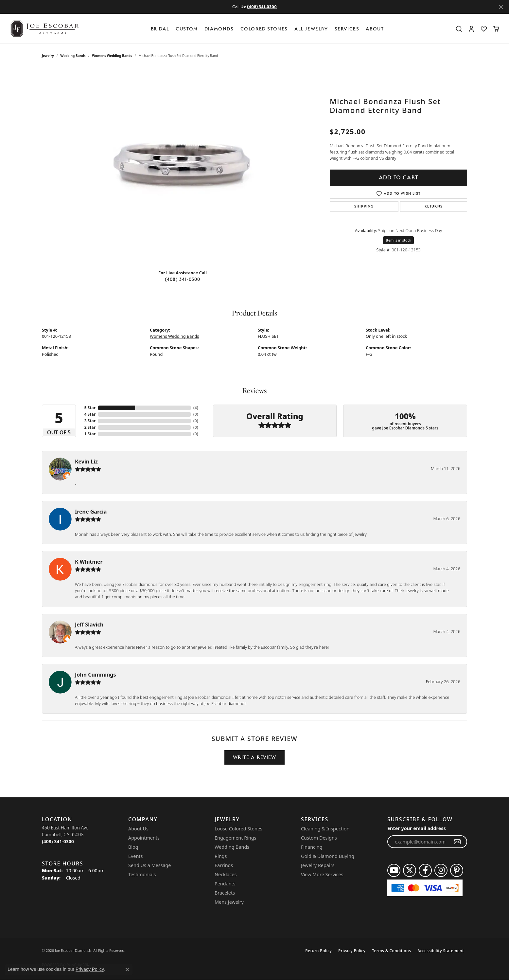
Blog (133, 847)
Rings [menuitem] (221, 856)
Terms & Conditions (391, 951)
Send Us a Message (149, 865)
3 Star (90, 421)
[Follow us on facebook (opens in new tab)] (425, 870)
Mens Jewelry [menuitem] (229, 902)
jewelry (48, 56)
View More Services (322, 874)
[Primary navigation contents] (269, 29)
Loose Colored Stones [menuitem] (238, 829)
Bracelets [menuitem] (225, 893)
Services (347, 29)
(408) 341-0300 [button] (262, 7)
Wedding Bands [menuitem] (232, 847)
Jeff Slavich (89, 625)
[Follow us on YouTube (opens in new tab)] (394, 870)
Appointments (144, 838)
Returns (434, 206)
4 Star (90, 414)
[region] (183, 166)
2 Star (90, 427)
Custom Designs (319, 838)
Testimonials (142, 874)
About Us (138, 829)
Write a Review (254, 757)
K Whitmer (89, 562)
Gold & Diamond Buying (328, 856)
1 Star (90, 434)
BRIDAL (160, 29)
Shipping (364, 206)
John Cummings (95, 675)
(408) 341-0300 (183, 279)
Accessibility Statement (441, 951)
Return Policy (318, 951)
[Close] (501, 7)
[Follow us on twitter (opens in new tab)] (410, 870)
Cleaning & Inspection (325, 829)
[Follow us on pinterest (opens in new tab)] (457, 870)
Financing (312, 847)
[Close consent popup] (127, 970)
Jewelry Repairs (318, 865)
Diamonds (219, 29)
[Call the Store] (58, 841)
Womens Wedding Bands (112, 56)
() (196, 408)
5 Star (90, 408)
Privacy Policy (352, 951)
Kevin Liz (86, 462)
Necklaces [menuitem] (226, 874)
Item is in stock (398, 240)
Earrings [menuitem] (224, 865)
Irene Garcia (91, 512)
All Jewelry (311, 29)
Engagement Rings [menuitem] (236, 838)
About (375, 29)
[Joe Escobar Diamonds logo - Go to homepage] (44, 29)
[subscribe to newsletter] (457, 842)
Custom (187, 29)
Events (135, 856)
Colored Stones (264, 29)
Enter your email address (417, 828)
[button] (459, 29)
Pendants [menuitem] (225, 884)
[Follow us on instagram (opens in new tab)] (441, 870)
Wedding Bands (73, 56)
